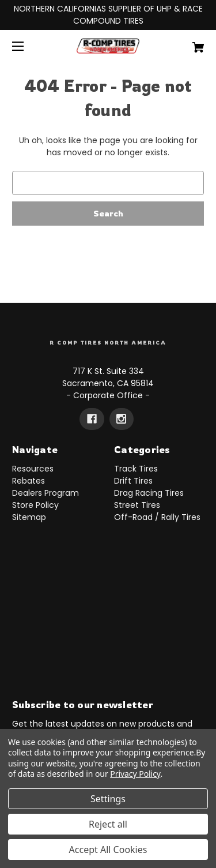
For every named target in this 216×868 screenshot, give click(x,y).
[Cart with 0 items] (185, 43)
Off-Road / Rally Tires (157, 517)
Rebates (29, 481)
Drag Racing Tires (149, 493)
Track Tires (136, 469)
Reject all (108, 824)
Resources (33, 469)
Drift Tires (133, 481)
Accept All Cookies (108, 850)
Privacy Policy (135, 774)
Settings (108, 799)
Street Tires (137, 505)
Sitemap (29, 517)
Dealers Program (46, 493)
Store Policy (35, 505)
